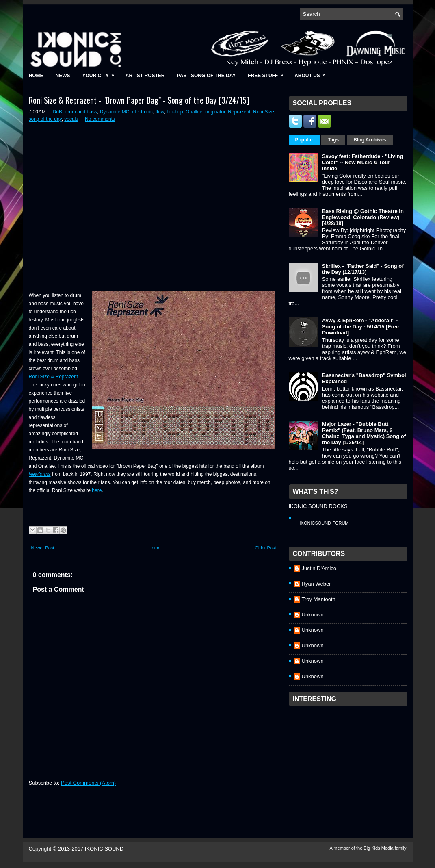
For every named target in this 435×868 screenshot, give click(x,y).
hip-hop (175, 112)
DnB (57, 112)
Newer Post (43, 548)
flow (160, 112)
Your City (101, 73)
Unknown (313, 615)
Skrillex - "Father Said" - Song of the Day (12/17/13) (363, 269)
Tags (333, 140)
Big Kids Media (379, 848)
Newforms (40, 474)
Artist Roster (145, 76)
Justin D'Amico (319, 568)
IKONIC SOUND (104, 849)
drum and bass (81, 112)
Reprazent (239, 112)
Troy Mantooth (319, 599)
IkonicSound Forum (324, 523)
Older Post (266, 548)
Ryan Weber (316, 584)
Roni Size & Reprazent (53, 377)
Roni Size (263, 112)
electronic (142, 112)
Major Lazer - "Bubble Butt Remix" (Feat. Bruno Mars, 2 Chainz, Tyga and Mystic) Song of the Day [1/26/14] (364, 433)
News (63, 76)
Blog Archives (370, 140)
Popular (304, 140)
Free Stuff (268, 73)
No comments (100, 119)
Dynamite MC (115, 112)
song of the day (45, 119)
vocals (71, 119)
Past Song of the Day (207, 76)
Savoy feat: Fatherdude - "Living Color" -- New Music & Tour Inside (363, 162)
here (97, 490)
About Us (313, 73)
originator (215, 112)
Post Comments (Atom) (88, 783)
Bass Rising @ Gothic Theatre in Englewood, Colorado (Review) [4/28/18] (363, 217)
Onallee (194, 112)
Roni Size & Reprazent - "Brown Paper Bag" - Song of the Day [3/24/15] (139, 100)
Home (36, 76)
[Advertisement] (350, 761)
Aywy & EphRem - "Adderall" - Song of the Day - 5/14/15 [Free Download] (360, 327)
